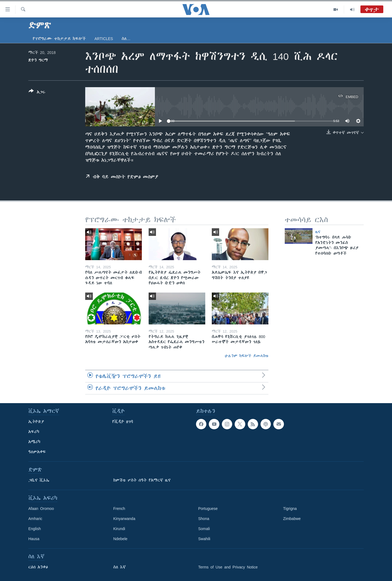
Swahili (204, 539)
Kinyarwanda (124, 519)
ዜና (318, 232)
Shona (204, 519)
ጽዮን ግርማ (38, 60)
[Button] (37, 93)
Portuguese (208, 509)
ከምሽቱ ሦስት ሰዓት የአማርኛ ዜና (142, 480)
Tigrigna (290, 509)
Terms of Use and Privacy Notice (228, 567)
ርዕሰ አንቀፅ (38, 567)
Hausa (34, 539)
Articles (104, 39)
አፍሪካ (34, 432)
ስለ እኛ (120, 567)
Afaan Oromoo (41, 509)
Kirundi (119, 529)
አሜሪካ (34, 442)
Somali (204, 529)
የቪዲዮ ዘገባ (123, 422)
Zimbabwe (292, 519)
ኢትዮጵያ (36, 422)
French (119, 509)
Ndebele (120, 539)
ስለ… (126, 39)
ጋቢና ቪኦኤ (39, 480)
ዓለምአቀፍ (37, 452)
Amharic (35, 519)
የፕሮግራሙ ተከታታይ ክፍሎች (59, 39)
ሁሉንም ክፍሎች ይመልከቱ (247, 356)
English (35, 529)
